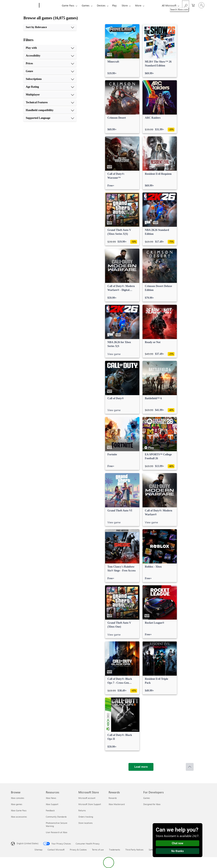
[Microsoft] (24, 5)
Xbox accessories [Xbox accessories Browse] (19, 817)
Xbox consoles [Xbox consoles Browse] (18, 798)
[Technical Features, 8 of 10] (50, 102)
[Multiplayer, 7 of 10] (50, 95)
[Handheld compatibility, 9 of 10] (50, 110)
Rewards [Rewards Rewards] (113, 798)
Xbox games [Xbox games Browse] (17, 804)
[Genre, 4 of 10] (50, 71)
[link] (122, 51)
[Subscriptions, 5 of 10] (50, 79)
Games (86, 5)
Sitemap (38, 850)
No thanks (178, 851)
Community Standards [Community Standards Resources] (56, 817)
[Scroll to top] (190, 767)
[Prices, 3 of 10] (50, 64)
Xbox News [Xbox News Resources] (51, 798)
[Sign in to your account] (201, 5)
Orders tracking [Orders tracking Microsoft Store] (86, 817)
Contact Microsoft (56, 850)
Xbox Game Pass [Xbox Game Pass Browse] (19, 810)
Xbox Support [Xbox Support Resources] (52, 804)
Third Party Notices (134, 850)
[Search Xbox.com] (186, 5)
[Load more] (141, 767)
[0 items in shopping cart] (193, 5)
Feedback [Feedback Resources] (50, 810)
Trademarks (115, 850)
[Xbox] (50, 5)
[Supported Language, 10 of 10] (50, 118)
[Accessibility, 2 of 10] (50, 56)
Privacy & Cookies (78, 850)
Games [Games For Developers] (147, 798)
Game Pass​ (68, 5)
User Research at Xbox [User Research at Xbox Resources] (57, 832)
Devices (101, 5)
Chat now (178, 843)
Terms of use (98, 850)
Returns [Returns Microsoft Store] (82, 810)
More (138, 5)
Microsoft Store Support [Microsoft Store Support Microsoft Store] (90, 804)
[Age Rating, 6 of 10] (50, 87)
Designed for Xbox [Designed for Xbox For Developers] (152, 804)
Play (114, 5)
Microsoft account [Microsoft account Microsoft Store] (87, 798)
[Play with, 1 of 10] (50, 48)
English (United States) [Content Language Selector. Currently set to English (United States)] (28, 843)
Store (125, 5)
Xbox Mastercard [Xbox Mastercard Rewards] (117, 804)
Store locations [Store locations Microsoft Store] (85, 823)
